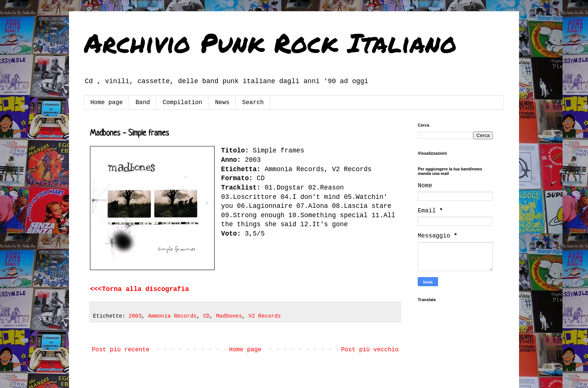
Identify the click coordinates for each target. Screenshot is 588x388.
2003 (135, 316)
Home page (106, 103)
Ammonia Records (172, 316)
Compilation (183, 103)
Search (253, 103)
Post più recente (121, 350)
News (222, 103)
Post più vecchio (370, 350)
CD (206, 316)
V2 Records (265, 316)
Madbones (229, 316)
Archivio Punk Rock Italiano (270, 42)
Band (142, 103)
